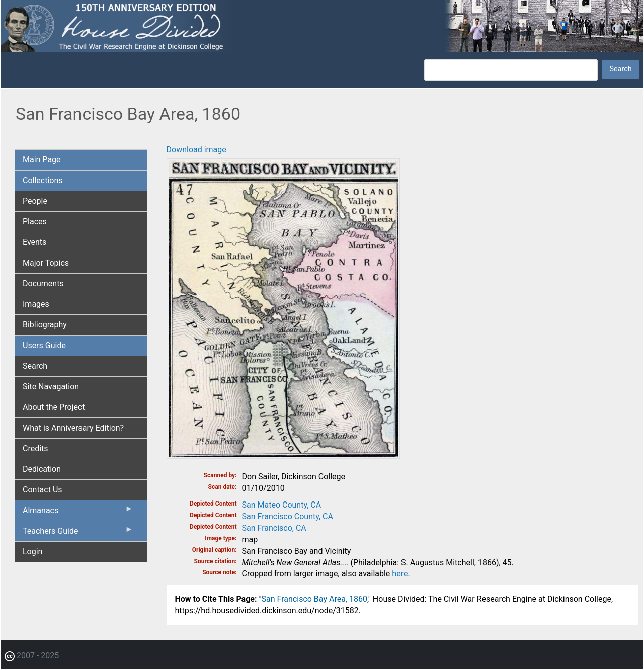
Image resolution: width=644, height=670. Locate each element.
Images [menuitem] (36, 304)
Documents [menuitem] (43, 283)
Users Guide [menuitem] (44, 345)
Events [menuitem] (34, 242)
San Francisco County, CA (288, 516)
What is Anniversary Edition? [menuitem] (73, 428)
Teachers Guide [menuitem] (78, 533)
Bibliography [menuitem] (45, 325)
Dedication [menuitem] (42, 469)
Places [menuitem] (35, 222)
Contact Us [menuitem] (43, 490)
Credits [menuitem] (35, 448)
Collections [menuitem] (43, 180)
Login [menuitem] (32, 552)
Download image (196, 150)
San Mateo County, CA (282, 505)
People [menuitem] (35, 201)
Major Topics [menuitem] (46, 263)
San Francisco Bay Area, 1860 (314, 599)
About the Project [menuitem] (54, 407)
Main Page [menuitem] (42, 160)
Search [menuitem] (35, 366)
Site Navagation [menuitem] (51, 387)
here (400, 574)
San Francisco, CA (274, 528)
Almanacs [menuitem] (78, 513)
